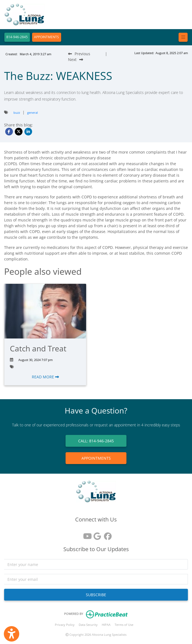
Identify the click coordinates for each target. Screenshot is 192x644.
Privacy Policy (65, 625)
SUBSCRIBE (96, 595)
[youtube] (86, 534)
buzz (17, 113)
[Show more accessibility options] (12, 634)
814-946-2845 (17, 37)
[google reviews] (96, 534)
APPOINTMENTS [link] (96, 458)
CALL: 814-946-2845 (96, 441)
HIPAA (106, 625)
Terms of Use (124, 625)
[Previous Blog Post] (79, 54)
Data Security (88, 625)
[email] (96, 579)
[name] (96, 564)
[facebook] (106, 534)
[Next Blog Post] (76, 59)
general (33, 113)
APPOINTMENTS (46, 37)
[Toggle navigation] (183, 37)
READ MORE (45, 377)
